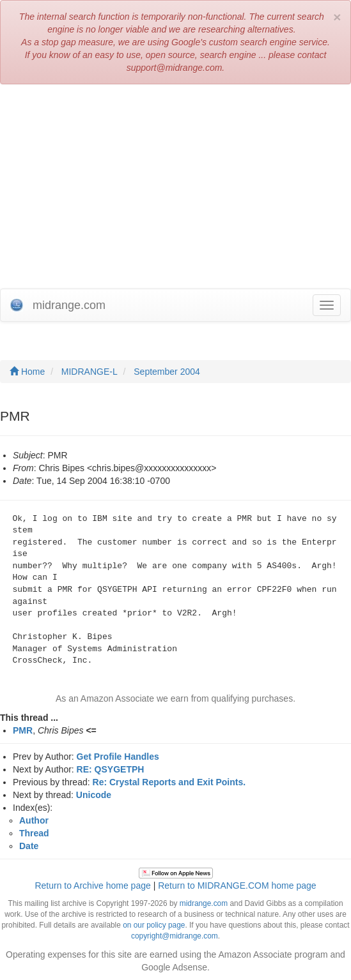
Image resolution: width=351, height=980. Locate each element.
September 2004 (167, 372)
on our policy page (154, 925)
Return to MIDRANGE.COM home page (237, 886)
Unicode (94, 795)
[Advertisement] (175, 186)
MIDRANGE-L (90, 372)
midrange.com (204, 903)
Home (27, 372)
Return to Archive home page (92, 886)
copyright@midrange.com (175, 936)
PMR (23, 730)
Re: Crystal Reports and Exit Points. (169, 782)
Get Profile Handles (118, 757)
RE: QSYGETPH (111, 769)
